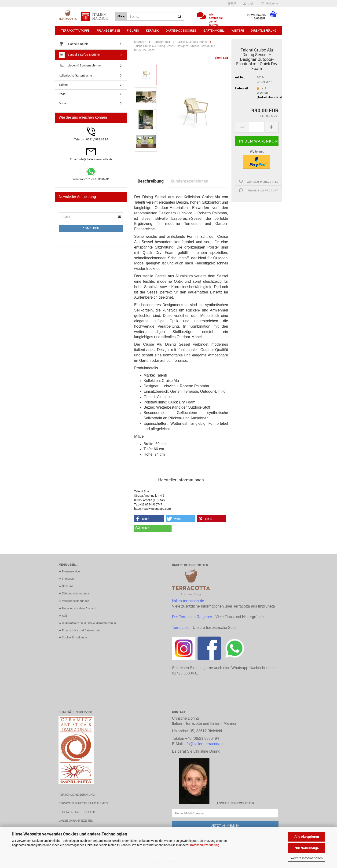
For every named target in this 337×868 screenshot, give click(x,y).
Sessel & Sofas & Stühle (79, 55)
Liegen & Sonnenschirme (80, 66)
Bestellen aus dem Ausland (79, 608)
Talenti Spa (221, 58)
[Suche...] (121, 16)
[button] (232, 4)
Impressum (69, 579)
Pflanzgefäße (108, 31)
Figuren (133, 31)
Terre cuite (181, 628)
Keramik (152, 31)
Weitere (238, 31)
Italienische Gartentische (75, 75)
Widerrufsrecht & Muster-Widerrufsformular (89, 623)
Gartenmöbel (214, 31)
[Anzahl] (257, 127)
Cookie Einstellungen (75, 637)
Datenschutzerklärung (205, 845)
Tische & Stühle (74, 44)
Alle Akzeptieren (307, 837)
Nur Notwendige (307, 848)
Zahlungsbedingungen (76, 593)
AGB (65, 616)
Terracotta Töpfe (75, 31)
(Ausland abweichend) (270, 97)
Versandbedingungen (76, 601)
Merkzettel (270, 4)
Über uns (68, 586)
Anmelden (91, 228)
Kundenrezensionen (189, 181)
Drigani (63, 103)
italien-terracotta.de (188, 601)
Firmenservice (71, 571)
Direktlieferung (264, 31)
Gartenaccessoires (181, 31)
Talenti (63, 85)
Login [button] (249, 4)
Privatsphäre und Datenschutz (81, 630)
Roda (62, 94)
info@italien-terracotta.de (205, 744)
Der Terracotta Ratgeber (192, 617)
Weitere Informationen (307, 858)
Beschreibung (151, 181)
